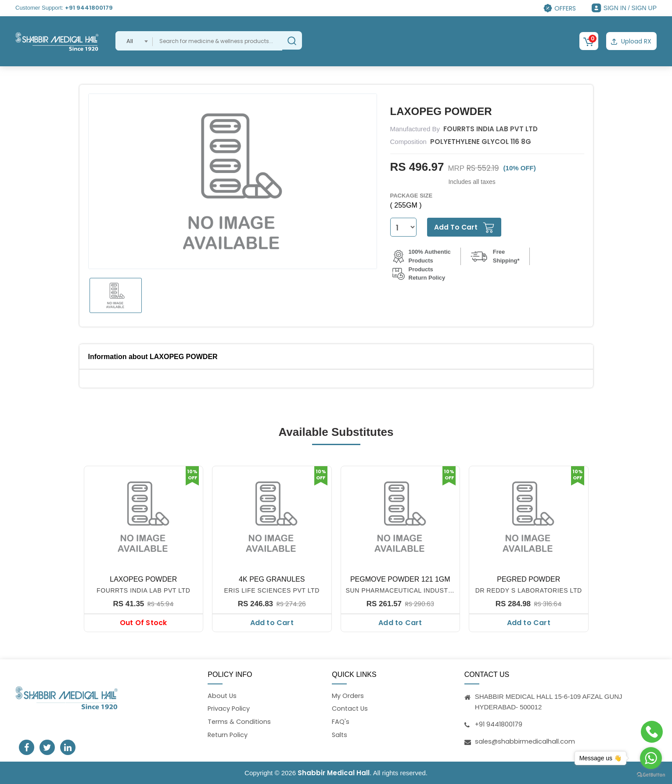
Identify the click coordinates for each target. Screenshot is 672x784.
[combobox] (134, 41)
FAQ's (341, 722)
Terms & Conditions (240, 722)
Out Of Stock (143, 622)
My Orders (348, 695)
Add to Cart (272, 622)
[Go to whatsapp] (651, 758)
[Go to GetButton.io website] (651, 775)
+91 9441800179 (89, 8)
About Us (223, 695)
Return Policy (228, 735)
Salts (340, 735)
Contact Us (351, 708)
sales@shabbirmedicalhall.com (526, 740)
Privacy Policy (229, 708)
